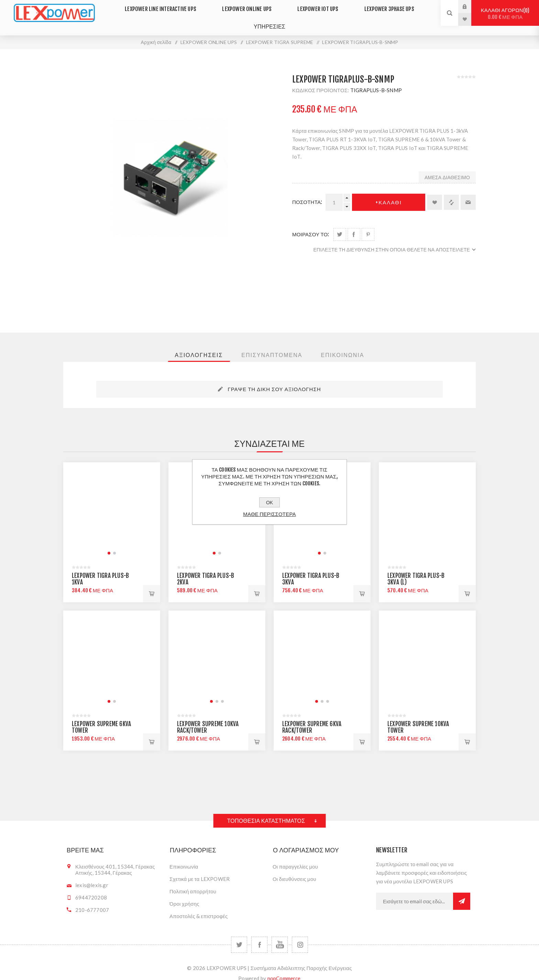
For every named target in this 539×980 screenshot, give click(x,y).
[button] (109, 543)
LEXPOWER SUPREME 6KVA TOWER (101, 718)
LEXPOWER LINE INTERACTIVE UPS (170, 6)
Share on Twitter (340, 225)
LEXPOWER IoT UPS (315, 6)
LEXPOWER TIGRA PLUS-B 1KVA (100, 569)
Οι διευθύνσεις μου (294, 869)
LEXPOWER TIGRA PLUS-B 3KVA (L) (416, 569)
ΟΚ (269, 502)
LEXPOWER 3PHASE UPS (381, 6)
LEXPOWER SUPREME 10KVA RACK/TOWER (208, 718)
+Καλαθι (389, 193)
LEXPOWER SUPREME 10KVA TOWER (418, 718)
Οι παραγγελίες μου (295, 857)
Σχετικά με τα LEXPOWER (200, 869)
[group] (112, 501)
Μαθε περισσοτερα (269, 514)
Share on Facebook (354, 225)
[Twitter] (239, 935)
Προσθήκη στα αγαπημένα (434, 193)
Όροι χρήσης (184, 894)
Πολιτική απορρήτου (193, 882)
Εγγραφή (462, 892)
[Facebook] (259, 935)
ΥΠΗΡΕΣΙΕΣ (269, 19)
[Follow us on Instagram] (300, 935)
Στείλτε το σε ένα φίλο (468, 193)
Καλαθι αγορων (505, 14)
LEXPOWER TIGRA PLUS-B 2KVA (206, 569)
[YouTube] (280, 935)
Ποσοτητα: (307, 192)
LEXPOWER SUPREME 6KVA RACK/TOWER (312, 718)
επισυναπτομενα (272, 345)
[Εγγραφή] (415, 892)
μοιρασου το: (311, 225)
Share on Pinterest (368, 225)
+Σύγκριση (451, 193)
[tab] (199, 345)
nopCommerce (284, 969)
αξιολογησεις (199, 345)
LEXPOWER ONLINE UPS (251, 6)
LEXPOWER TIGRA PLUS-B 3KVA (311, 569)
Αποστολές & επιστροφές (199, 906)
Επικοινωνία (184, 857)
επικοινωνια (342, 345)
